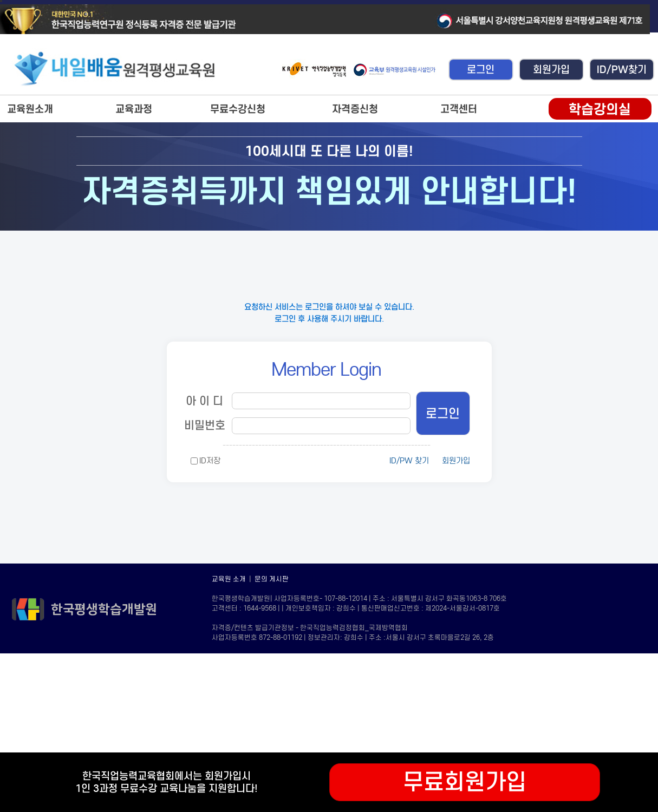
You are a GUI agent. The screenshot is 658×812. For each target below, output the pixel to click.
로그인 (481, 70)
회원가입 (551, 70)
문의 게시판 (272, 579)
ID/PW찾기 (622, 70)
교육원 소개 (229, 579)
